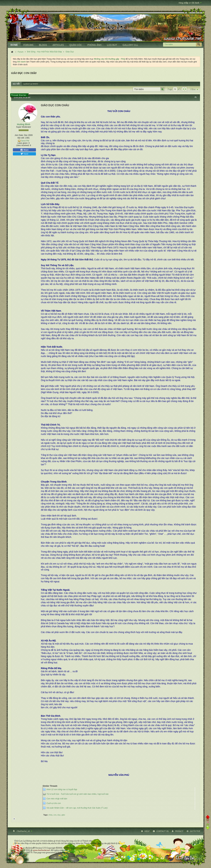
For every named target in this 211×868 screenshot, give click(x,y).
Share (24, 150)
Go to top (195, 831)
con (55, 815)
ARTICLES (58, 45)
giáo (63, 815)
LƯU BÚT (112, 45)
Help (147, 831)
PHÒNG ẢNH (94, 45)
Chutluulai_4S (24, 831)
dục (59, 815)
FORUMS (28, 45)
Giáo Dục (70, 52)
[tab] (16, 84)
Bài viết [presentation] (16, 84)
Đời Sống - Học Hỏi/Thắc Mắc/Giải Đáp (44, 52)
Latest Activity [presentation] (31, 84)
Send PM (25, 141)
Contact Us (162, 831)
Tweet (24, 154)
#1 (196, 97)
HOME (14, 45)
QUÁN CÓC (76, 45)
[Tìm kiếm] (179, 45)
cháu (51, 815)
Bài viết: (21, 138)
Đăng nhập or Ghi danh (190, 3)
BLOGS (43, 45)
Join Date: (19, 135)
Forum (21, 52)
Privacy (179, 831)
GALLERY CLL (130, 45)
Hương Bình (24, 124)
